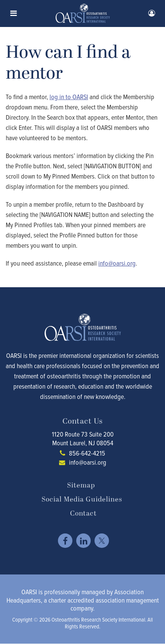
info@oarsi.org (88, 462)
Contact (83, 513)
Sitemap (81, 485)
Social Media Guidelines (82, 499)
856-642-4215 (87, 453)
